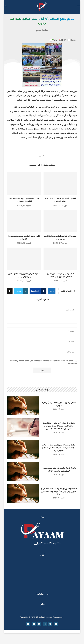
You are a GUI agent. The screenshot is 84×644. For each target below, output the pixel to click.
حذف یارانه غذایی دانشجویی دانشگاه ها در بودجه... (60, 238)
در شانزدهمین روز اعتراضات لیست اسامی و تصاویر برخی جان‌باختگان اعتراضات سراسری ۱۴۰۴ (59, 491)
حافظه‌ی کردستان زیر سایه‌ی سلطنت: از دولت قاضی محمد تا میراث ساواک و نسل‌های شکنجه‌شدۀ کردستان (59, 426)
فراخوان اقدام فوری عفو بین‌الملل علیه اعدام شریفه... (60, 200)
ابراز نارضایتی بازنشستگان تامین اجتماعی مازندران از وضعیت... (60, 275)
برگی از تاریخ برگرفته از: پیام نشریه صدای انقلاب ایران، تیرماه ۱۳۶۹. (59, 470)
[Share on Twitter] (21, 291)
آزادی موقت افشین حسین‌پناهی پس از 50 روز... (24, 238)
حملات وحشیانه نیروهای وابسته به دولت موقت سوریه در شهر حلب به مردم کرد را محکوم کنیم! (59, 448)
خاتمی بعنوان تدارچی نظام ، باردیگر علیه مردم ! (59, 404)
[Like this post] (51, 291)
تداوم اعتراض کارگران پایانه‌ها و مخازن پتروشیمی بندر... (24, 275)
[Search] (6, 7)
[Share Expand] (10, 291)
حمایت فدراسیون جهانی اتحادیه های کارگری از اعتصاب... (24, 200)
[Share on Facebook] (38, 291)
